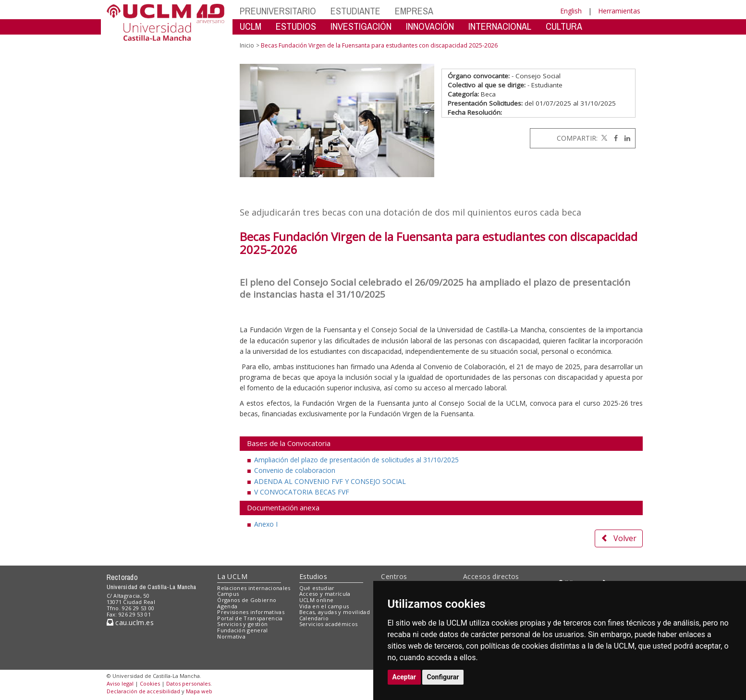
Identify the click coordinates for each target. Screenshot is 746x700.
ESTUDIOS (296, 26)
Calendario (314, 618)
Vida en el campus (324, 606)
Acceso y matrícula (325, 594)
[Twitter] (603, 138)
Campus (228, 594)
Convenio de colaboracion (295, 470)
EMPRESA (414, 11)
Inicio (247, 45)
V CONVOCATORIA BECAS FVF (302, 492)
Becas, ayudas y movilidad (335, 612)
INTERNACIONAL (500, 26)
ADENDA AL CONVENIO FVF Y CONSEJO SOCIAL (330, 481)
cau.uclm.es (130, 622)
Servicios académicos (329, 624)
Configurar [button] (443, 677)
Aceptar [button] (404, 677)
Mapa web (199, 691)
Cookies (150, 683)
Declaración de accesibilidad (143, 691)
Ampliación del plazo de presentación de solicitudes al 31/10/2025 (356, 460)
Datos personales (188, 683)
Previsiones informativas (251, 612)
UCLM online (317, 600)
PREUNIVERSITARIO (278, 11)
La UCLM (232, 576)
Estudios (313, 576)
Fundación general (243, 630)
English (571, 11)
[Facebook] (613, 138)
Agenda (227, 606)
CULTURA (564, 26)
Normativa (231, 636)
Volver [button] (619, 538)
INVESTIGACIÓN (361, 26)
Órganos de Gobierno (247, 600)
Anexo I (266, 524)
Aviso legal (120, 683)
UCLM (251, 26)
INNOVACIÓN (430, 26)
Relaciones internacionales (254, 588)
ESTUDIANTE (355, 11)
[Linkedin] (625, 138)
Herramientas (619, 11)
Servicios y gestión (242, 624)
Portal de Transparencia (250, 618)
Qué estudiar (317, 588)
